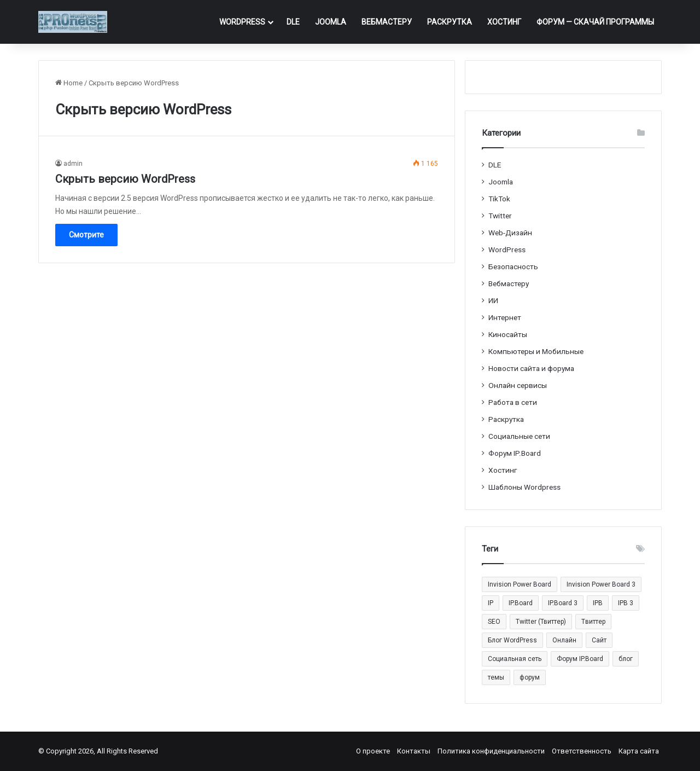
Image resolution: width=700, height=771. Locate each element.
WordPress (242, 22)
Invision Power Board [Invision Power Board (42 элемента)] (520, 584)
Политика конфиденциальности (491, 751)
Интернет (505, 317)
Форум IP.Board (515, 453)
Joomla (331, 22)
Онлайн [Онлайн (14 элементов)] (564, 640)
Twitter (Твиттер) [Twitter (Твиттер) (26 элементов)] (541, 622)
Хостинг (504, 22)
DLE (293, 22)
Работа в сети (513, 402)
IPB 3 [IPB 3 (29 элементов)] (626, 603)
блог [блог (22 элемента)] (626, 659)
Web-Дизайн (510, 233)
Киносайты (508, 334)
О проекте (373, 751)
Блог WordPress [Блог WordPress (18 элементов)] (512, 640)
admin (73, 164)
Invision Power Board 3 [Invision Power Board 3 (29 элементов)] (601, 584)
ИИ (493, 300)
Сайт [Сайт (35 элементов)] (599, 640)
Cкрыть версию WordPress (125, 179)
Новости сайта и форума (531, 368)
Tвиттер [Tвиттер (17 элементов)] (593, 622)
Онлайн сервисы (518, 385)
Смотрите (86, 235)
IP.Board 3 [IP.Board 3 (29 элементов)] (563, 603)
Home (69, 83)
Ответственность (582, 751)
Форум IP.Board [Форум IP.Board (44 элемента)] (580, 659)
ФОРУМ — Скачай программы (595, 22)
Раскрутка (450, 22)
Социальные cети (519, 436)
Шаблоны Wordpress (524, 487)
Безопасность (513, 266)
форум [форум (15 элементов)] (530, 677)
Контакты (414, 751)
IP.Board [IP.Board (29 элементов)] (521, 603)
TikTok (499, 199)
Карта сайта (639, 751)
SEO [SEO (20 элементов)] (494, 622)
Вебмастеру (387, 22)
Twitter (500, 216)
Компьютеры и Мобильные (536, 351)
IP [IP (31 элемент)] (491, 603)
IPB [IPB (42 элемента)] (598, 603)
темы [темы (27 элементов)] (496, 677)
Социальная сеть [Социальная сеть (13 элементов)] (515, 659)
